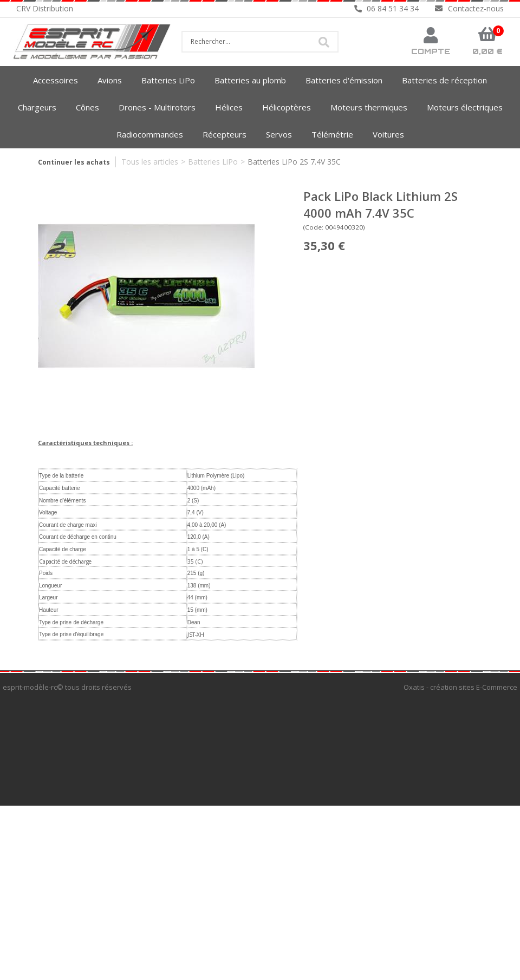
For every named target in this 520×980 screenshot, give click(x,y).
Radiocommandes (150, 134)
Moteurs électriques (465, 107)
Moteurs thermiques (369, 107)
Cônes (87, 107)
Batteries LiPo (168, 80)
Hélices (229, 107)
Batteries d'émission (344, 80)
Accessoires (56, 80)
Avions (110, 80)
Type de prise (55, 622)
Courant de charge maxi (68, 525)
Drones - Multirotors (157, 107)
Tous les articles (150, 162)
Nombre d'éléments (62, 501)
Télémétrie (332, 134)
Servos (279, 134)
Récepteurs (225, 134)
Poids (46, 573)
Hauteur (49, 610)
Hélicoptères (287, 107)
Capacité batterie (60, 488)
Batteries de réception (444, 80)
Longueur (50, 586)
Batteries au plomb (250, 80)
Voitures (388, 134)
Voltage (48, 512)
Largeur (48, 597)
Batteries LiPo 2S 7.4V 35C (294, 162)
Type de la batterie (61, 476)
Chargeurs (37, 107)
